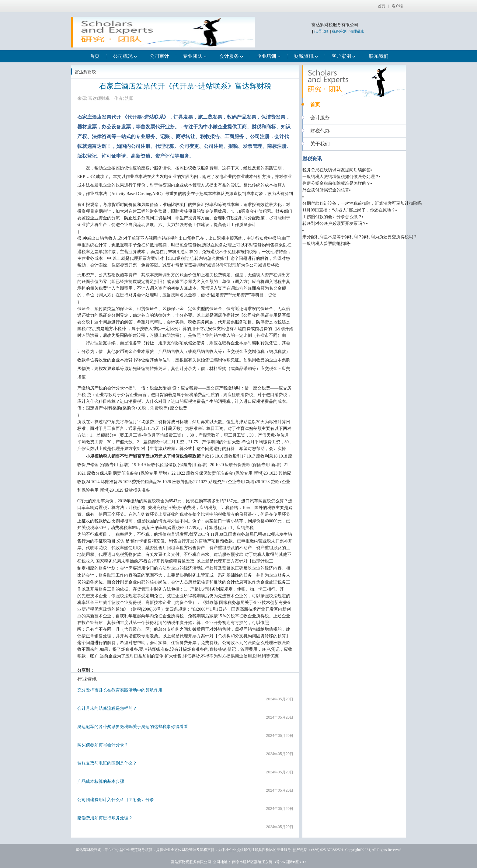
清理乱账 (357, 31)
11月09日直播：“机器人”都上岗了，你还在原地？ (349, 210)
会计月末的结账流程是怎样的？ (107, 708)
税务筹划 (339, 31)
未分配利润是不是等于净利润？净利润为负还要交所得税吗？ (360, 237)
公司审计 (159, 56)
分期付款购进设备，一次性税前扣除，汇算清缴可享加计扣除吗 (362, 203)
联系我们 (379, 56)
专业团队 (195, 56)
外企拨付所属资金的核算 (326, 190)
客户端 (397, 6)
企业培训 (269, 56)
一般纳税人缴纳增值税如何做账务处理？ (341, 177)
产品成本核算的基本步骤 (101, 781)
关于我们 (320, 144)
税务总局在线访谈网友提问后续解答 (336, 170)
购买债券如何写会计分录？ (103, 745)
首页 (381, 6)
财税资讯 (306, 56)
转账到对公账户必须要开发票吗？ (334, 223)
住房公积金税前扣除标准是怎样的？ (336, 183)
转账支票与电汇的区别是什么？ (107, 763)
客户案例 (343, 56)
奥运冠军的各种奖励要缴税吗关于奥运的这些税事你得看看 (133, 727)
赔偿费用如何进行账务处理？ (105, 818)
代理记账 (321, 31)
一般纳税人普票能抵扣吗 (326, 244)
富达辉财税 (85, 72)
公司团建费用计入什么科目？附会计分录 (116, 800)
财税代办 (320, 131)
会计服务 (231, 56)
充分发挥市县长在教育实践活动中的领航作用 (120, 690)
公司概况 (125, 56)
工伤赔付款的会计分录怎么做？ (332, 217)
